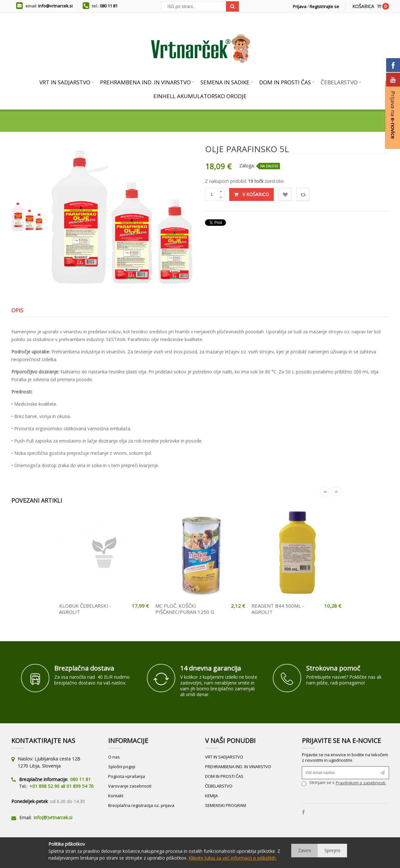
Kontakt (116, 796)
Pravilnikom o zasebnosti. (361, 783)
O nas (114, 757)
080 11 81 (109, 6)
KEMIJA (211, 796)
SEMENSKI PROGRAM (226, 805)
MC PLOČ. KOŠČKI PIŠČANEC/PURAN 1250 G (185, 609)
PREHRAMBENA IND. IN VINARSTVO (238, 767)
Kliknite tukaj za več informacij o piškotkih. (233, 858)
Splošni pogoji (122, 767)
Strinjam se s (318, 784)
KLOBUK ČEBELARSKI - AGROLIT (85, 609)
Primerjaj (303, 195)
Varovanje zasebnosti (130, 786)
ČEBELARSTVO (219, 786)
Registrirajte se (324, 6)
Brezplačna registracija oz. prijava (141, 805)
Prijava (300, 6)
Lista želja (285, 195)
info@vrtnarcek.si (55, 6)
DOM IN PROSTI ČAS (224, 776)
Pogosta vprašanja (127, 776)
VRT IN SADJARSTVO (224, 757)
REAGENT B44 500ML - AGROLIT (278, 609)
